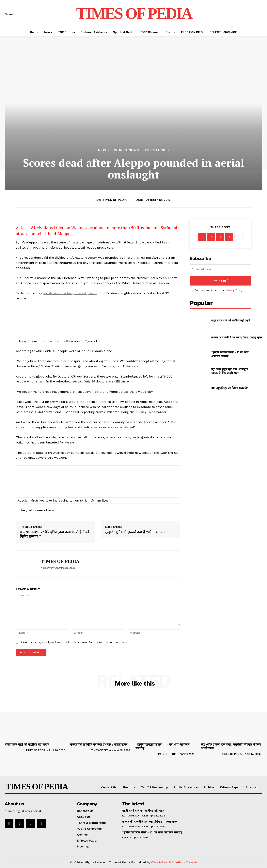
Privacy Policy (234, 290)
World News (127, 150)
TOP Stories (157, 150)
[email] (220, 269)
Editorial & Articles (135, 816)
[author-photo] (15, 750)
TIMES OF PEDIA (115, 200)
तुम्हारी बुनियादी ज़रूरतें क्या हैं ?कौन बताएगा (136, 532)
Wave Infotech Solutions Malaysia (174, 862)
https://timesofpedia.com (58, 568)
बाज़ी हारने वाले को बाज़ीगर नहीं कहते (231, 320)
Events (127, 837)
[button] (13, 14)
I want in (220, 281)
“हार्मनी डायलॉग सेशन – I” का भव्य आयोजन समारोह (162, 746)
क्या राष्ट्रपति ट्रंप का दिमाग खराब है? (230, 388)
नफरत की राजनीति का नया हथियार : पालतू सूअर (237, 337)
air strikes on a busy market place (70, 293)
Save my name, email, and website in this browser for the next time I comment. (74, 642)
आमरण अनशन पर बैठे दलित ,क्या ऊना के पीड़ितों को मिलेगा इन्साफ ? (54, 534)
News (103, 150)
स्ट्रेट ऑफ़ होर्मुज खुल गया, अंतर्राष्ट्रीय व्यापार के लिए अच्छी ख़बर (230, 371)
